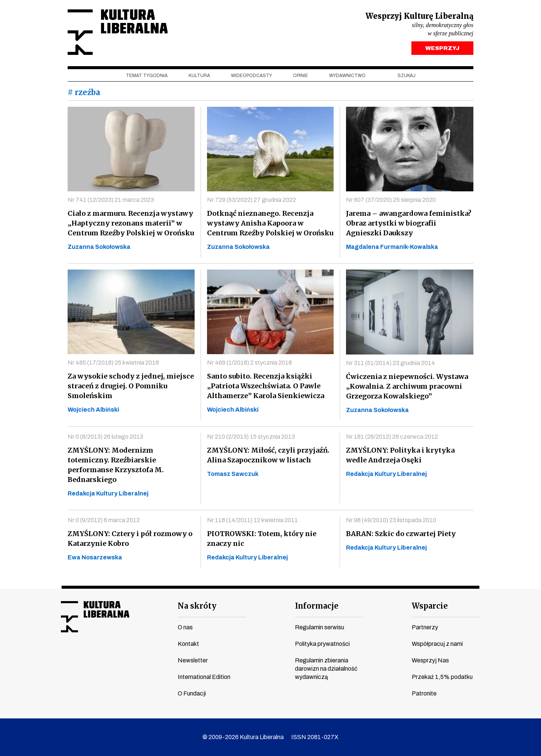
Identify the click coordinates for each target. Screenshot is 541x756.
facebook (66, 656)
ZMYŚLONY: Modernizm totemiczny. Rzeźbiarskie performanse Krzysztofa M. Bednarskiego (116, 465)
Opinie (301, 76)
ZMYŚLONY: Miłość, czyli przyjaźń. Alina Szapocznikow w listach (268, 455)
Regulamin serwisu (320, 627)
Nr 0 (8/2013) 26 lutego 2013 (105, 437)
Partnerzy (425, 627)
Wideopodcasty (252, 76)
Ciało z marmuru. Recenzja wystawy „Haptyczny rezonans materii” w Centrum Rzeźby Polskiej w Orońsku (131, 223)
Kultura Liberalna (118, 32)
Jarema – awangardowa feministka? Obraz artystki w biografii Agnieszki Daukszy (409, 223)
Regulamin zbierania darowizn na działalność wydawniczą (326, 669)
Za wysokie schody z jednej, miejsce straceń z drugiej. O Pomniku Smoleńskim (131, 386)
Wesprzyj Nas (430, 660)
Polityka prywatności (322, 644)
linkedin (123, 656)
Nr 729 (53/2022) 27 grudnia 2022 (252, 200)
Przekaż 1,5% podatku (442, 677)
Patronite (424, 693)
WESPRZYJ (442, 48)
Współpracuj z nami (437, 644)
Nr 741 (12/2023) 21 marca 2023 (111, 200)
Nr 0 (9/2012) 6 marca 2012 (104, 520)
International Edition (204, 677)
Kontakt (188, 644)
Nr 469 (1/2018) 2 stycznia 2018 (249, 363)
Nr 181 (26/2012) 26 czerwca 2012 (392, 437)
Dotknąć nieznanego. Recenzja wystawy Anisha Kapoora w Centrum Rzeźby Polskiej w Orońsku (270, 223)
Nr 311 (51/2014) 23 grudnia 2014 (391, 363)
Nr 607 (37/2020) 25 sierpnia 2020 (391, 200)
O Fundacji (192, 693)
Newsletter (193, 660)
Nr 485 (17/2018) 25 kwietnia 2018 (113, 363)
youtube (80, 656)
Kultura (199, 76)
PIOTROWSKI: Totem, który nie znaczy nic (262, 539)
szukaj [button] (407, 76)
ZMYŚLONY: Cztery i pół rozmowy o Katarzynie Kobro (130, 539)
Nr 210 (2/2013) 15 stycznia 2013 (251, 437)
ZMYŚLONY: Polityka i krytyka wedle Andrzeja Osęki (400, 455)
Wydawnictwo (347, 76)
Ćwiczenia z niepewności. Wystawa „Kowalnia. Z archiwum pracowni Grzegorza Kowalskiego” (407, 386)
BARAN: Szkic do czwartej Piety (401, 534)
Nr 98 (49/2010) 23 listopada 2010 (391, 520)
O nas (185, 627)
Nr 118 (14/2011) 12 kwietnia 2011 (252, 520)
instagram (94, 656)
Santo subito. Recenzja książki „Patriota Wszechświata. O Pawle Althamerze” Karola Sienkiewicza (266, 386)
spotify (137, 656)
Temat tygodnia (147, 76)
